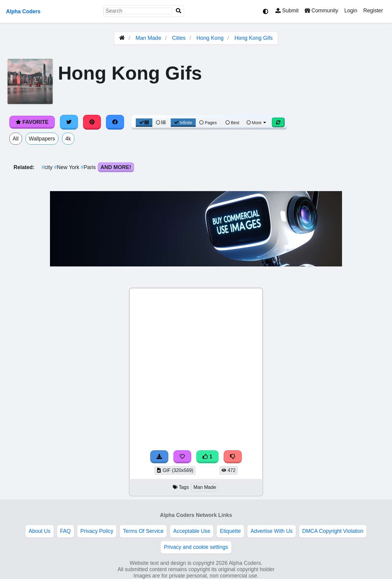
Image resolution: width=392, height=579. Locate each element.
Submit (287, 11)
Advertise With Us (272, 531)
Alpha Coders (23, 11)
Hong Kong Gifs (254, 38)
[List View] (161, 123)
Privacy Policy (97, 531)
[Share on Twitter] (69, 122)
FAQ (65, 531)
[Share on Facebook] (115, 122)
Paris (89, 167)
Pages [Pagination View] (208, 123)
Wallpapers (42, 139)
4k (68, 139)
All (16, 139)
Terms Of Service (143, 531)
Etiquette (230, 531)
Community (321, 11)
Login (351, 11)
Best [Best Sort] (232, 123)
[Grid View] (144, 123)
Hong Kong (210, 38)
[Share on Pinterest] (92, 122)
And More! (116, 167)
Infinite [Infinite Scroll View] (183, 123)
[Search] (179, 11)
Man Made (148, 38)
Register (373, 11)
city (48, 167)
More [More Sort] (257, 123)
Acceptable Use (192, 531)
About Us (39, 531)
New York (67, 167)
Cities (179, 38)
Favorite (32, 122)
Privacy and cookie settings (196, 547)
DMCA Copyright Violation (333, 531)
